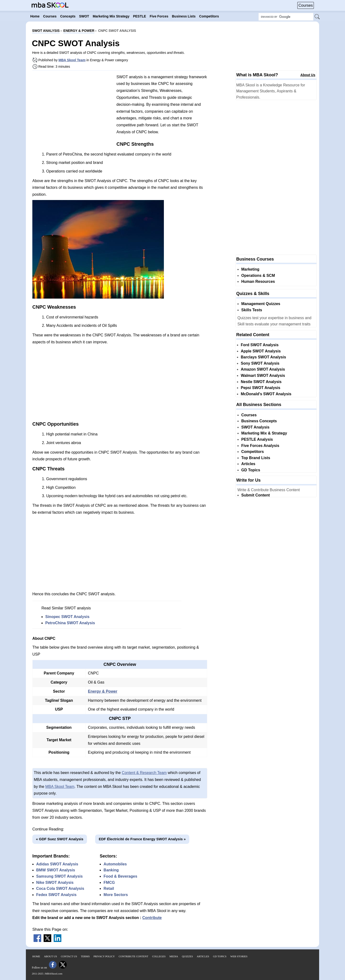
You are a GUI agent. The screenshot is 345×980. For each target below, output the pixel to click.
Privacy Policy (104, 956)
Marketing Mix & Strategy (264, 433)
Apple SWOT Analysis (261, 351)
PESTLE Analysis (257, 439)
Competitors (253, 452)
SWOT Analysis (255, 427)
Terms (85, 956)
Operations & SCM (258, 276)
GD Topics (251, 470)
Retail (109, 888)
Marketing (250, 269)
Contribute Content (133, 956)
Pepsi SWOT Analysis (261, 388)
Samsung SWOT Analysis (59, 876)
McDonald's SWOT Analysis (266, 394)
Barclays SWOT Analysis (263, 357)
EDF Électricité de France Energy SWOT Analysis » (142, 839)
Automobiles (115, 864)
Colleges (159, 956)
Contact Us (69, 956)
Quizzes (187, 956)
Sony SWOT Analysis (260, 363)
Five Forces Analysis (260, 446)
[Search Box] (286, 17)
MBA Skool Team (72, 60)
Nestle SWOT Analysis (261, 382)
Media (174, 956)
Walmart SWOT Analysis (263, 376)
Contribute (152, 918)
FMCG (109, 883)
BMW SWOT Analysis (56, 870)
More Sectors (116, 895)
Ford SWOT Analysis (260, 345)
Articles (248, 464)
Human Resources (258, 281)
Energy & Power (103, 691)
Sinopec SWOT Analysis (67, 617)
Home (36, 956)
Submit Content (256, 495)
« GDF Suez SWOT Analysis (60, 839)
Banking (111, 870)
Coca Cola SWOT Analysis (60, 888)
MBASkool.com (54, 974)
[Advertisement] (73, 108)
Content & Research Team (144, 773)
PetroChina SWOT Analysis (70, 623)
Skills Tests (252, 310)
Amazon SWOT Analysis (263, 369)
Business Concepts (259, 421)
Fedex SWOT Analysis (56, 895)
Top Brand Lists (256, 458)
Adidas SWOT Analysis (57, 864)
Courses (306, 5)
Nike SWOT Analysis (55, 883)
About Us (308, 75)
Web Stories (239, 956)
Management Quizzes (261, 304)
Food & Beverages (120, 876)
